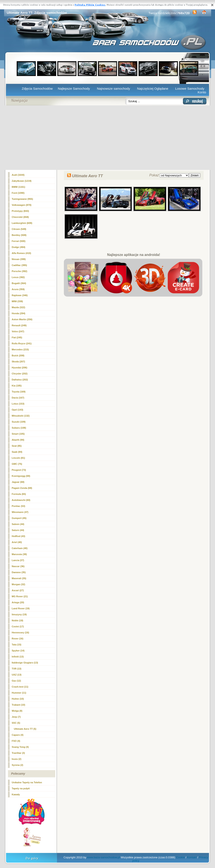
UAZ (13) (17, 675)
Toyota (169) (19, 392)
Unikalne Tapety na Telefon (27, 782)
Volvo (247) (18, 331)
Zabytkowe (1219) (22, 181)
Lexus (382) (18, 277)
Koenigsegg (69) (21, 476)
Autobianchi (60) (21, 500)
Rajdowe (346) (20, 295)
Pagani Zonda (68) (22, 488)
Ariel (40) (17, 542)
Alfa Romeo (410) (21, 253)
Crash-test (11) (20, 687)
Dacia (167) (18, 398)
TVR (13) (17, 669)
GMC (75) (17, 464)
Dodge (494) (19, 247)
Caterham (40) (20, 548)
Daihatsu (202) (20, 380)
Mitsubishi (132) (21, 416)
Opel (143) (18, 410)
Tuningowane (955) (22, 199)
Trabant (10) (18, 705)
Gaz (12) (16, 681)
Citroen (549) (19, 229)
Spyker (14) (18, 651)
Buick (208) (18, 356)
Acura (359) (18, 289)
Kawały (16, 794)
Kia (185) (17, 386)
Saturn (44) (18, 530)
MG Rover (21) (20, 596)
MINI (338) (17, 301)
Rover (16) (18, 639)
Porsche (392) (20, 271)
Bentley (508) (19, 235)
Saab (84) (17, 452)
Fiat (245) (17, 337)
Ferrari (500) (19, 241)
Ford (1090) (18, 193)
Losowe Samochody (190, 88)
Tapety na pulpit (21, 788)
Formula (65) (19, 494)
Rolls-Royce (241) (22, 343)
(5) (25, 729)
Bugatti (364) (19, 283)
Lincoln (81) (18, 458)
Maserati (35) (19, 578)
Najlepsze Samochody (74, 88)
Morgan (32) (18, 584)
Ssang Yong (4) (20, 747)
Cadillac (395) (19, 265)
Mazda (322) (18, 307)
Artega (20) (18, 602)
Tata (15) (17, 645)
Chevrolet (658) (20, 217)
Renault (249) (19, 325)
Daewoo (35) (19, 572)
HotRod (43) (18, 536)
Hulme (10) (18, 699)
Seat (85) (17, 446)
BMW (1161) (18, 187)
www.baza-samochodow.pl (104, 857)
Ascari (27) (18, 590)
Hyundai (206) (20, 368)
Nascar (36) (18, 566)
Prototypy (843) (20, 211)
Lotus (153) (18, 404)
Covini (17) (18, 626)
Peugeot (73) (19, 470)
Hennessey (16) (21, 633)
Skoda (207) (18, 362)
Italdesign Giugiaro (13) (25, 663)
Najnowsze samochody (114, 88)
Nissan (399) (19, 259)
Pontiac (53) (18, 506)
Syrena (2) (18, 765)
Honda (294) (19, 313)
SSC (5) (16, 723)
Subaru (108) (19, 428)
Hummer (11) (19, 693)
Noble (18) (18, 620)
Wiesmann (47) (20, 512)
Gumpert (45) (19, 518)
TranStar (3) (18, 753)
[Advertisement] (108, 138)
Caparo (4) (18, 735)
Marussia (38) (19, 554)
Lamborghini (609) (22, 223)
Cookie (180, 857)
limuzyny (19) (19, 614)
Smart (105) (18, 434)
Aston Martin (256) (22, 319)
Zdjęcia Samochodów (37, 88)
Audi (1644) (18, 175)
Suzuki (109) (19, 422)
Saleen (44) (18, 524)
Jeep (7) (16, 717)
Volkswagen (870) (22, 205)
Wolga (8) (17, 711)
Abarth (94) (18, 440)
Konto (202, 92)
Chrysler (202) (20, 374)
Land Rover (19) (21, 608)
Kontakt (192, 857)
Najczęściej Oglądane (153, 88)
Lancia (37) (18, 560)
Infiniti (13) (18, 657)
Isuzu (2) (17, 759)
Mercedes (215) (20, 349)
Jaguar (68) (18, 482)
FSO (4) (16, 741)
